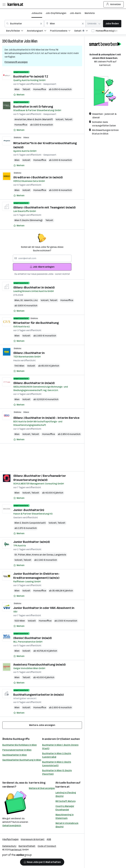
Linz (36, 300)
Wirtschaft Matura (65, 801)
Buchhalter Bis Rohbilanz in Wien (20, 745)
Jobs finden (112, 24)
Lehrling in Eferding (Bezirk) (66, 794)
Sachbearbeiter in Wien (15, 755)
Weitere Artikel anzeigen (42, 788)
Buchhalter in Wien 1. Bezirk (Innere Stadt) (60, 747)
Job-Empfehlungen (56, 13)
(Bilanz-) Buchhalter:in (29, 353)
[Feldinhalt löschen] (41, 24)
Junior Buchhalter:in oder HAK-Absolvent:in (44, 608)
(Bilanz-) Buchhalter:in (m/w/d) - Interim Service (46, 418)
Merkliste (90, 13)
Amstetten (21, 119)
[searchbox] (42, 258)
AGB (49, 839)
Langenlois (60, 555)
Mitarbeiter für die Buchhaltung (36, 323)
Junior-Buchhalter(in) (29, 510)
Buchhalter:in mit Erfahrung (33, 107)
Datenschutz (9, 846)
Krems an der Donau (43, 555)
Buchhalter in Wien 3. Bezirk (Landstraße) (57, 755)
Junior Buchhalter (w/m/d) (32, 542)
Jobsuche (37, 13)
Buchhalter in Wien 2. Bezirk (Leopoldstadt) (57, 764)
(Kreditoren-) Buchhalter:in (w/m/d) (38, 177)
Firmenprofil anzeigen (16, 62)
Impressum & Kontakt (33, 839)
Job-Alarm (75, 13)
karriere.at (63, 787)
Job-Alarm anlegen (42, 267)
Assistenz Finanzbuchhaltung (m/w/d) (39, 665)
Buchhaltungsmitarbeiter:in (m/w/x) (38, 695)
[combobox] (24, 24)
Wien (34, 41)
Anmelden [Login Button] (114, 4)
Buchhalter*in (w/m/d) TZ (31, 76)
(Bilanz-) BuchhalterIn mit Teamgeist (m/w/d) (44, 207)
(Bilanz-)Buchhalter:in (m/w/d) (34, 287)
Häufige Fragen (10, 839)
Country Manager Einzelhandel (65, 808)
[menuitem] (17, 31)
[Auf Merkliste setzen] (19, 95)
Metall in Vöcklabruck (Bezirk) (67, 825)
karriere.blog (37, 783)
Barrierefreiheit (27, 846)
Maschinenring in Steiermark (65, 816)
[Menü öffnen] (4, 4)
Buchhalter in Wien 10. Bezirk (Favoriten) (57, 772)
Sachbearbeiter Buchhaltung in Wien (22, 760)
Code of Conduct (47, 846)
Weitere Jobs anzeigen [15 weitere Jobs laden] (42, 725)
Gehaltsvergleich (12, 826)
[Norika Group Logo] (17, 856)
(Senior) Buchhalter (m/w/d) (32, 638)
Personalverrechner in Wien (17, 750)
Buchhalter (16, 41)
